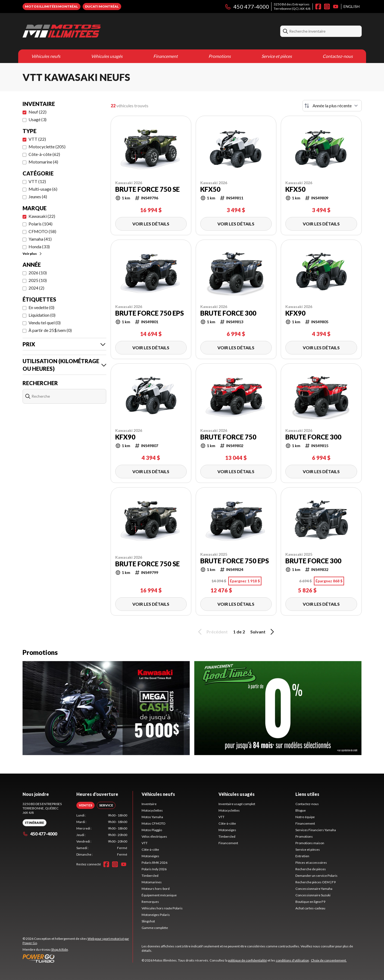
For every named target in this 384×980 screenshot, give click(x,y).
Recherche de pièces (311, 869)
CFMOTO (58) (42, 231)
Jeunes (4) (38, 197)
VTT (145, 843)
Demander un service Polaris (316, 876)
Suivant (263, 632)
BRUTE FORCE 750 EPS (149, 313)
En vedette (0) (41, 307)
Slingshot (148, 921)
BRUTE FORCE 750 (228, 437)
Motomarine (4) (43, 162)
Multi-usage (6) (43, 189)
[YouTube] (336, 7)
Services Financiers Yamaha (316, 830)
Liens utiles (307, 794)
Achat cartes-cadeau (310, 908)
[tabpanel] (102, 835)
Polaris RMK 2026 (154, 863)
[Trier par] (332, 106)
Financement (166, 56)
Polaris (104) (40, 224)
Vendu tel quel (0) (45, 323)
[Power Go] (78, 958)
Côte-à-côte (150, 849)
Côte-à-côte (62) (44, 154)
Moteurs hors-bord (156, 889)
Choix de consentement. (329, 960)
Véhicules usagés (107, 56)
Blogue (301, 810)
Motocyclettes (152, 810)
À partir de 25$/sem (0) (50, 330)
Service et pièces (277, 56)
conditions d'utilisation (292, 960)
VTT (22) (37, 139)
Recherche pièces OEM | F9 (316, 882)
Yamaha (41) (40, 239)
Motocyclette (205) (47, 147)
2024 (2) (36, 288)
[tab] (85, 805)
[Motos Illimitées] (62, 31)
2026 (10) (38, 273)
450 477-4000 (247, 7)
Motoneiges (150, 856)
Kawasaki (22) (42, 216)
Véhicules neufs (46, 56)
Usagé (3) (38, 119)
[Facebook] (318, 7)
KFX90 (295, 313)
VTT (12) (37, 181)
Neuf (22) (38, 112)
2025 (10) (38, 280)
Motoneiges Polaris (156, 915)
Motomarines (152, 882)
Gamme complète (155, 928)
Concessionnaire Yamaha (314, 889)
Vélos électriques (154, 836)
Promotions (220, 56)
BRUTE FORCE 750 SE (147, 189)
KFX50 (210, 189)
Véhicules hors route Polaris (162, 908)
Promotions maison (310, 843)
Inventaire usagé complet (237, 804)
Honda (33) (39, 246)
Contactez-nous (338, 56)
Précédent (212, 632)
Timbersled (150, 876)
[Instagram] (327, 7)
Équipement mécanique (159, 895)
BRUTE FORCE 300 (228, 313)
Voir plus (32, 254)
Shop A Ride (60, 949)
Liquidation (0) (42, 315)
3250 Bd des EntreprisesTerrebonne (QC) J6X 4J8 (292, 6)
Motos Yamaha (152, 817)
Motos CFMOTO (154, 823)
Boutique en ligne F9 (310, 902)
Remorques (150, 902)
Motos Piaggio (152, 830)
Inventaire (149, 804)
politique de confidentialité (247, 960)
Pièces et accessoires (311, 863)
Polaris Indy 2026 (154, 869)
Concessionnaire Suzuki (313, 895)
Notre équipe (305, 817)
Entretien (302, 856)
